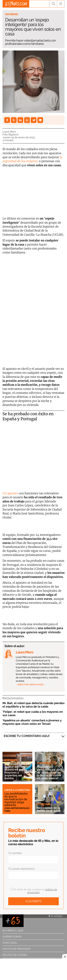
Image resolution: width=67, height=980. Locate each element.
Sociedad (12, 14)
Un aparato (10, 493)
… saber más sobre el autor (30, 684)
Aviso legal (10, 943)
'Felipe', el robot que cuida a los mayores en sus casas (33, 713)
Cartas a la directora (17, 790)
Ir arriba (56, 916)
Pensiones (44, 763)
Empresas (11, 760)
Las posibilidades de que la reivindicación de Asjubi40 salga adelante (16, 799)
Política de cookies (15, 955)
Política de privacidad (16, 949)
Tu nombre (15, 853)
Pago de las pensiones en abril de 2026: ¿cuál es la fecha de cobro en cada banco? (50, 772)
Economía (44, 804)
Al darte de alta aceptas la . (34, 891)
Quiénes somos (12, 937)
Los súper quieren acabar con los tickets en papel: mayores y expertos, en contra (17, 771)
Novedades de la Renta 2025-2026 (49, 809)
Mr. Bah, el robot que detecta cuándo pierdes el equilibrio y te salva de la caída (33, 705)
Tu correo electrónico (21, 869)
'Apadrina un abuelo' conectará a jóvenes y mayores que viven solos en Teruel (32, 722)
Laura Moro (9, 132)
